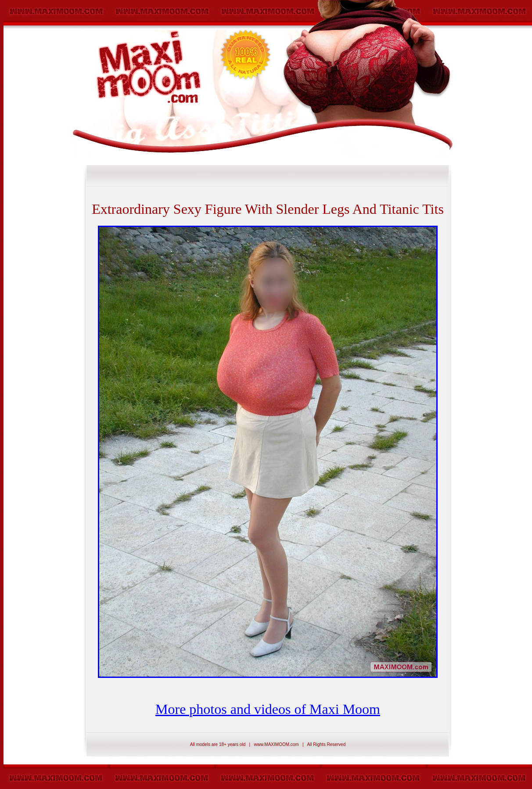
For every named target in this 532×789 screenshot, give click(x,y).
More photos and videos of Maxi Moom (268, 709)
